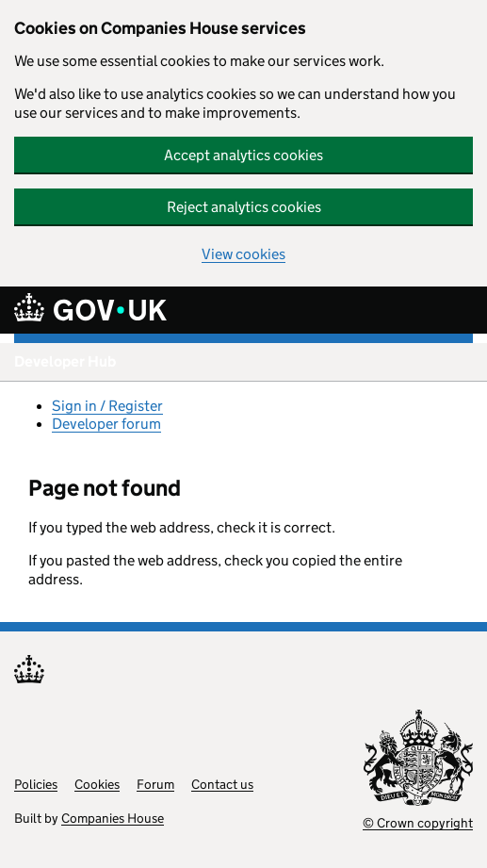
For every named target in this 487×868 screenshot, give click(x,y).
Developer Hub (65, 361)
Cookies (97, 784)
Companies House (113, 818)
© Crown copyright (418, 823)
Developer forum (106, 424)
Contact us (222, 784)
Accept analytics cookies (243, 155)
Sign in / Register (107, 406)
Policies (36, 784)
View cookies (243, 254)
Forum (155, 784)
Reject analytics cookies (244, 207)
